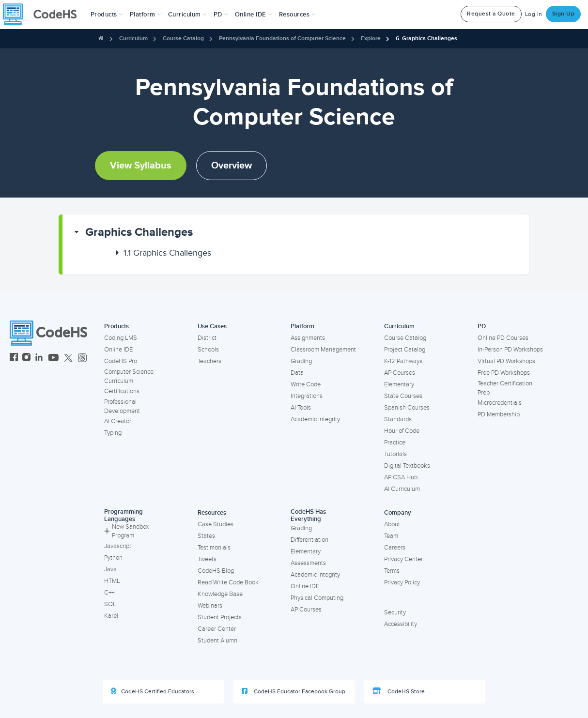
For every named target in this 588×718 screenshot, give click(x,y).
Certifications (122, 391)
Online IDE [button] (254, 15)
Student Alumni (218, 641)
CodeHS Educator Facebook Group (294, 691)
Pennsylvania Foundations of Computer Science (282, 38)
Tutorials (395, 454)
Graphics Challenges (139, 232)
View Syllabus (141, 166)
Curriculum (133, 38)
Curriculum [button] (187, 15)
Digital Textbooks (407, 466)
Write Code (306, 384)
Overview (232, 166)
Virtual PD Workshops (506, 361)
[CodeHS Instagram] (26, 359)
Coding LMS (121, 338)
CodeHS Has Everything (308, 515)
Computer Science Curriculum (129, 376)
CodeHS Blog (216, 571)
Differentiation (309, 540)
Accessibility (401, 624)
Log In (534, 14)
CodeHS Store (399, 691)
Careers (395, 548)
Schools (208, 350)
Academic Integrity (315, 419)
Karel (111, 616)
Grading (301, 361)
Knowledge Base (220, 594)
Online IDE (118, 350)
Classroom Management (323, 350)
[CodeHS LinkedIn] (39, 359)
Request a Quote (491, 14)
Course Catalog (183, 38)
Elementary (399, 384)
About (392, 524)
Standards (398, 419)
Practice (395, 443)
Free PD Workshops (504, 373)
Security (395, 612)
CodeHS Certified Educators (153, 691)
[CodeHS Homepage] (44, 15)
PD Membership (499, 414)
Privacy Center (403, 559)
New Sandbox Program (126, 531)
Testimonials (214, 548)
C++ (109, 593)
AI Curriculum (402, 489)
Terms (392, 571)
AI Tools (301, 408)
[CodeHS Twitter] (68, 359)
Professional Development (122, 406)
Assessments (308, 563)
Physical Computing (317, 598)
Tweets (207, 559)
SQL (110, 604)
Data (297, 373)
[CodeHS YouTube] (54, 359)
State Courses (403, 396)
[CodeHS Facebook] (14, 359)
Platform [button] (146, 15)
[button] (107, 15)
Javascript (118, 546)
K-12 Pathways (403, 361)
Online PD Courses (503, 338)
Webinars (210, 606)
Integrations (307, 396)
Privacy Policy (402, 582)
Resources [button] (297, 15)
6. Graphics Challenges (426, 38)
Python (113, 558)
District (207, 338)
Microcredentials (500, 403)
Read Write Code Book (228, 582)
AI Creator (118, 421)
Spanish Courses (407, 408)
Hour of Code (402, 431)
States (206, 536)
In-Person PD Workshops (510, 350)
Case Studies (216, 524)
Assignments (308, 338)
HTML (112, 581)
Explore (371, 38)
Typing (113, 433)
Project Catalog (405, 350)
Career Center (217, 629)
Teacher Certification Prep (505, 388)
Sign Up (564, 14)
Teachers (209, 361)
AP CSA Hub (401, 477)
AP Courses (400, 373)
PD (482, 326)
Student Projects (220, 617)
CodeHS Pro (121, 361)
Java (110, 569)
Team (391, 536)
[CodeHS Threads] (82, 359)
